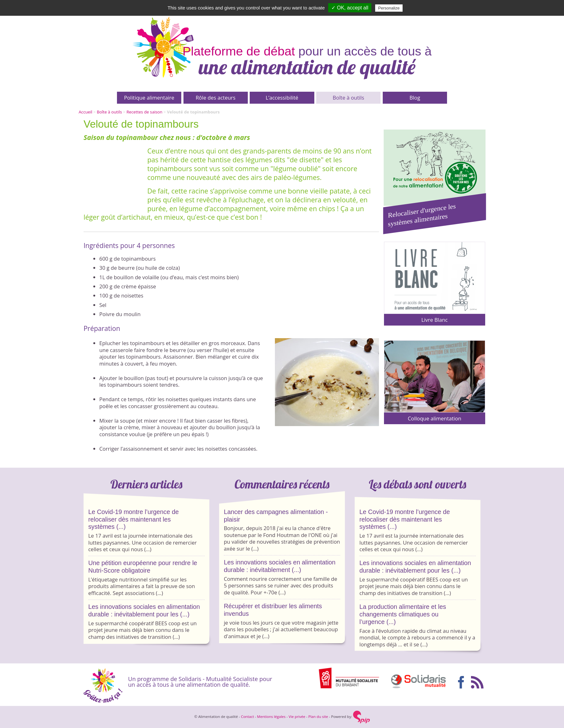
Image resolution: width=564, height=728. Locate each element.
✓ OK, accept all (350, 8)
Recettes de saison (144, 112)
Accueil (86, 112)
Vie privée (297, 716)
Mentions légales (271, 716)
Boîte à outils (348, 98)
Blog (415, 98)
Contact (247, 716)
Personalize (389, 8)
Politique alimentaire (149, 98)
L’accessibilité (282, 98)
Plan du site (318, 716)
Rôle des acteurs (216, 98)
